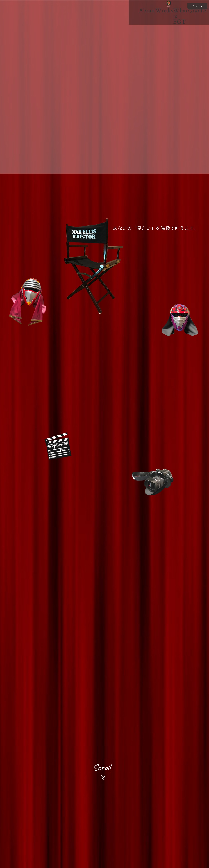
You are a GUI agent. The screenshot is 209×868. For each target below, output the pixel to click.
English (197, 6)
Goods (136, 24)
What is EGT (102, 24)
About (43, 24)
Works (68, 24)
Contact (163, 24)
